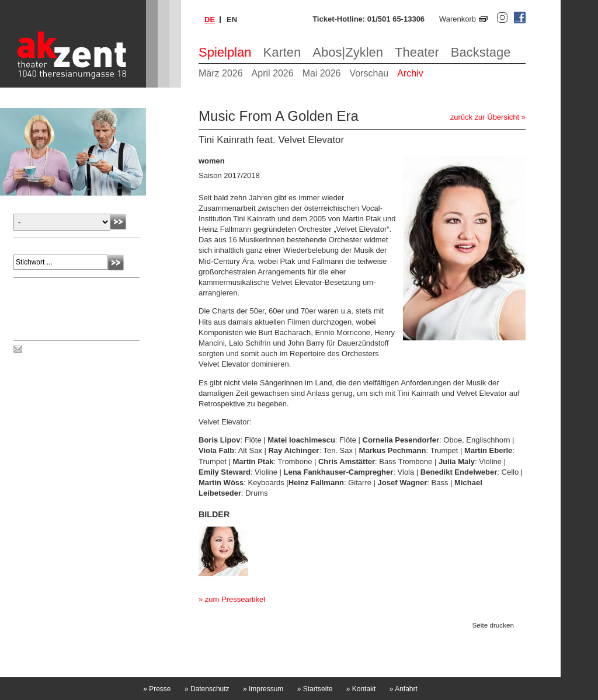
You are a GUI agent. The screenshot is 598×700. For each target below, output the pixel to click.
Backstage (481, 52)
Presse (157, 689)
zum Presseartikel (235, 599)
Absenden (118, 222)
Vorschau (369, 73)
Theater (417, 52)
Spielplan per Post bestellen (72, 350)
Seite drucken (493, 625)
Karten (282, 52)
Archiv (410, 73)
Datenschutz (207, 689)
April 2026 (273, 73)
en (232, 20)
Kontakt (361, 689)
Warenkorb (458, 19)
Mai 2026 (322, 73)
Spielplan (225, 52)
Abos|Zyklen (348, 52)
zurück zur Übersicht (485, 117)
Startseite (315, 689)
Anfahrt (404, 689)
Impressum (263, 689)
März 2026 (221, 73)
